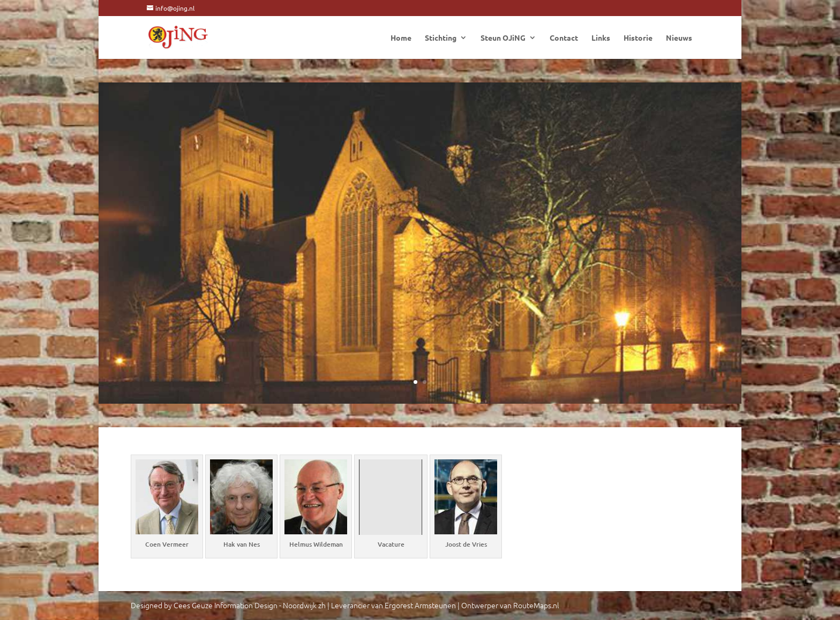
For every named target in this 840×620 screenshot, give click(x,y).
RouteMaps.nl (536, 605)
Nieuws (679, 38)
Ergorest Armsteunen (420, 605)
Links (601, 38)
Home (401, 38)
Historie (638, 38)
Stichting (441, 38)
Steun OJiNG (503, 38)
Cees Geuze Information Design (226, 605)
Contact (564, 38)
